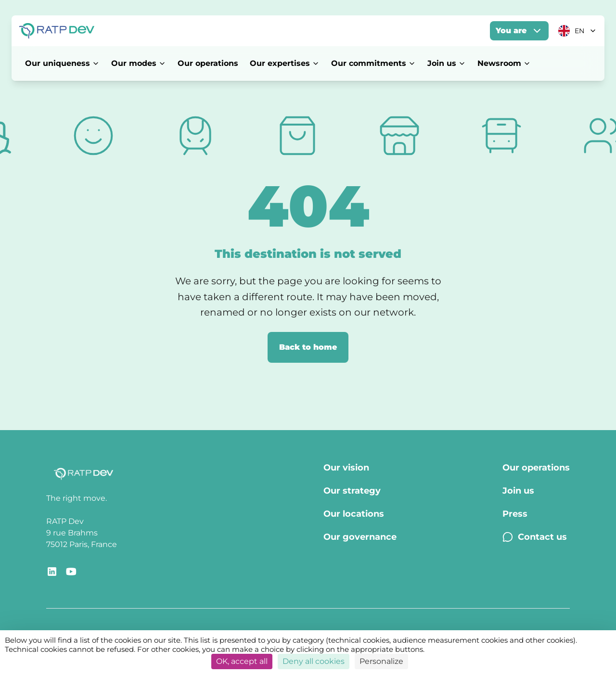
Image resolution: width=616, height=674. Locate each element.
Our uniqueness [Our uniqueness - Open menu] (62, 63)
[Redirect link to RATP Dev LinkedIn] (52, 572)
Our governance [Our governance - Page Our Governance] (360, 537)
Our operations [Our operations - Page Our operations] (536, 468)
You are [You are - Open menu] (519, 31)
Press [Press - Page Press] (515, 514)
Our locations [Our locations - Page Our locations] (354, 514)
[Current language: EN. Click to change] (577, 31)
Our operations (208, 63)
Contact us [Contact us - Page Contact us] (535, 537)
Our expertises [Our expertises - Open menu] (285, 63)
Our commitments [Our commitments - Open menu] (373, 63)
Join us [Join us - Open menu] (447, 63)
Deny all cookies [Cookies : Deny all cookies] (314, 661)
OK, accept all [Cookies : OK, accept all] (242, 661)
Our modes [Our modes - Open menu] (139, 63)
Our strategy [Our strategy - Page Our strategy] (352, 491)
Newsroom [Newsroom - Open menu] (504, 63)
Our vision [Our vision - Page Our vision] (346, 468)
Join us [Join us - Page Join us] (518, 491)
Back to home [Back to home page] (308, 347)
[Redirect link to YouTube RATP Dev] (71, 572)
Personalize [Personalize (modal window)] (381, 661)
